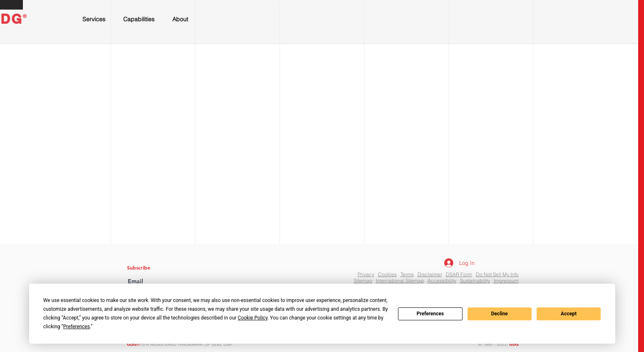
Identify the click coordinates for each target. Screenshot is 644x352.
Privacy (366, 274)
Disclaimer (430, 274)
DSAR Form (459, 274)
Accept (569, 314)
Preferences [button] (77, 327)
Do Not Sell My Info (497, 274)
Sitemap (363, 281)
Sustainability (475, 281)
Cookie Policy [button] (252, 318)
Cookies (387, 274)
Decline (500, 314)
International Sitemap (400, 281)
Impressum (506, 281)
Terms (407, 274)
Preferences (430, 314)
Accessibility (442, 281)
